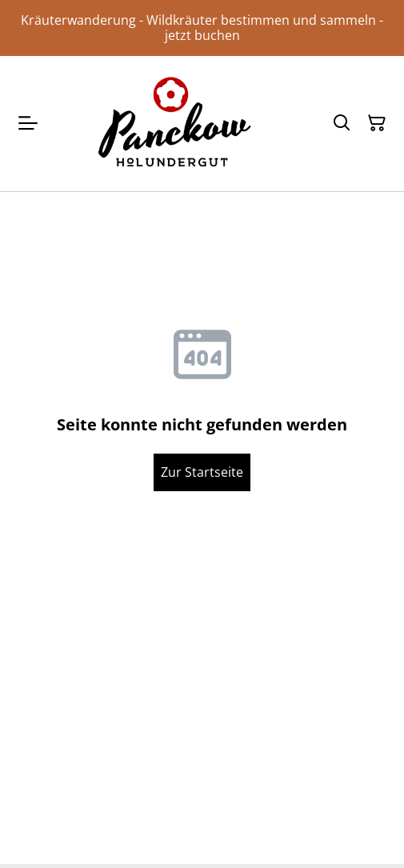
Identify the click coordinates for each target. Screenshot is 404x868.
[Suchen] (342, 123)
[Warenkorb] (377, 123)
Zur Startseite (202, 472)
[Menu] (28, 123)
